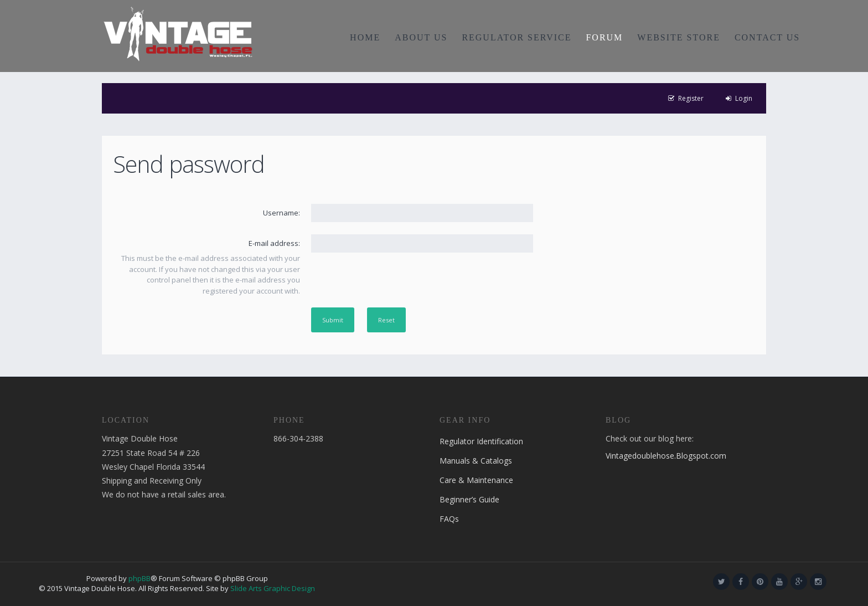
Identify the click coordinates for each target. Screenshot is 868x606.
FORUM (604, 37)
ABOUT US (421, 37)
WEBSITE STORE (679, 37)
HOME (365, 37)
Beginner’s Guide (469, 499)
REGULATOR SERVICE (516, 37)
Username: (281, 213)
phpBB (139, 578)
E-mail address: (274, 243)
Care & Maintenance (476, 480)
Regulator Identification (481, 441)
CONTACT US (767, 37)
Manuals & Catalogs (476, 461)
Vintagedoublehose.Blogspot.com (666, 456)
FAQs (449, 519)
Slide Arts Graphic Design (273, 588)
